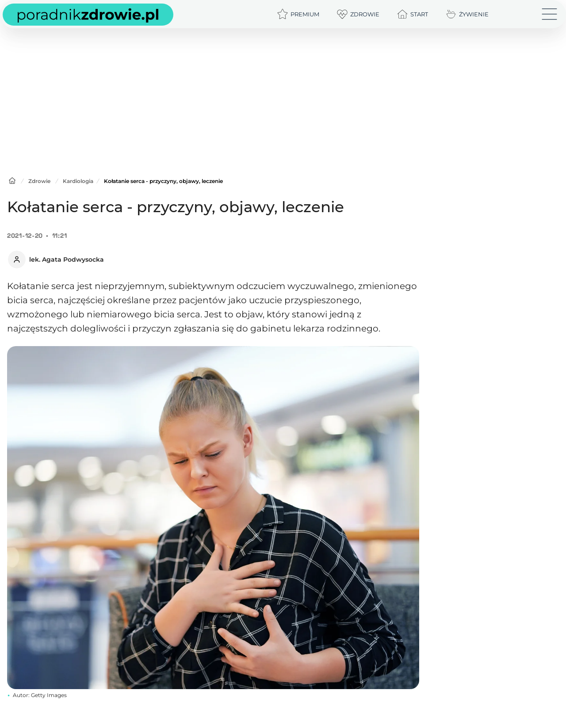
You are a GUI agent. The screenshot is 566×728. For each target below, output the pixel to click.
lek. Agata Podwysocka (67, 259)
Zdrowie (39, 181)
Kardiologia (78, 181)
